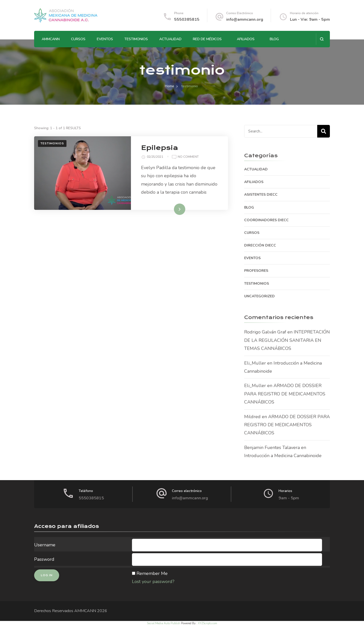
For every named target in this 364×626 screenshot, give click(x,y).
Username (45, 545)
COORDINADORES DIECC (266, 220)
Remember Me (152, 573)
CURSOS (78, 39)
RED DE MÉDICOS (207, 39)
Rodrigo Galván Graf (265, 332)
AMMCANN (51, 39)
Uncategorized (259, 296)
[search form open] (322, 39)
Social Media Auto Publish (164, 623)
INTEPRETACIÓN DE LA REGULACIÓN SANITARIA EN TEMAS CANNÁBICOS (287, 340)
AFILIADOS (246, 39)
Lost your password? (153, 582)
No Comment (188, 157)
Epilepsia (160, 148)
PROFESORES (256, 271)
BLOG (274, 39)
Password (44, 559)
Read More (172, 209)
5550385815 (187, 19)
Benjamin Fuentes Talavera (272, 448)
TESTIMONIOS (136, 39)
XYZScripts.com (208, 623)
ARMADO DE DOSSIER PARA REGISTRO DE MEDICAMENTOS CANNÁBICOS (285, 394)
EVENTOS (105, 39)
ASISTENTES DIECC (261, 195)
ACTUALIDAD (170, 39)
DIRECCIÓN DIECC (260, 245)
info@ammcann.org (245, 19)
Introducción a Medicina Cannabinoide (283, 456)
